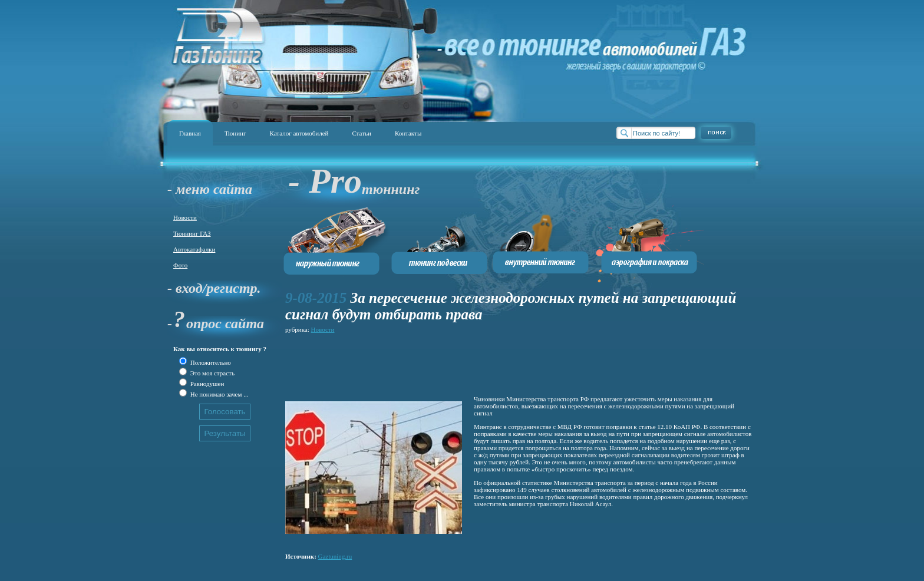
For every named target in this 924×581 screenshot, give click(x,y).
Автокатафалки (194, 249)
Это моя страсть (212, 373)
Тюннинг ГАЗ (192, 233)
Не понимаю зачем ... (218, 394)
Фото (180, 265)
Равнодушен (206, 384)
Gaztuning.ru (335, 556)
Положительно (210, 362)
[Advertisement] (500, 362)
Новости (185, 217)
